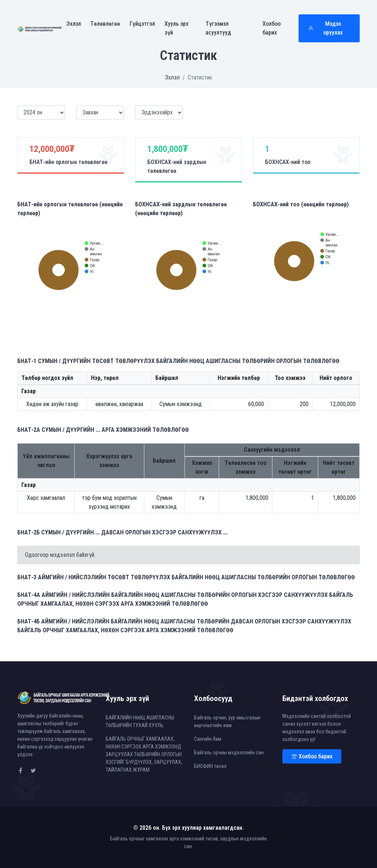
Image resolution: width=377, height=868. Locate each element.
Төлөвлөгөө (105, 24)
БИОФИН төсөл (210, 766)
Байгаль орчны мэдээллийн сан (229, 753)
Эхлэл (74, 24)
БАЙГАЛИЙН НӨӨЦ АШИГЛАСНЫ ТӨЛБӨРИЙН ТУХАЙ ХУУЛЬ (140, 721)
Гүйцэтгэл (142, 24)
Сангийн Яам (208, 739)
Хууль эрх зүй (177, 29)
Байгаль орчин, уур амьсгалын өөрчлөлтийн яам (227, 721)
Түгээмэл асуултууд (218, 29)
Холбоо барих (272, 29)
